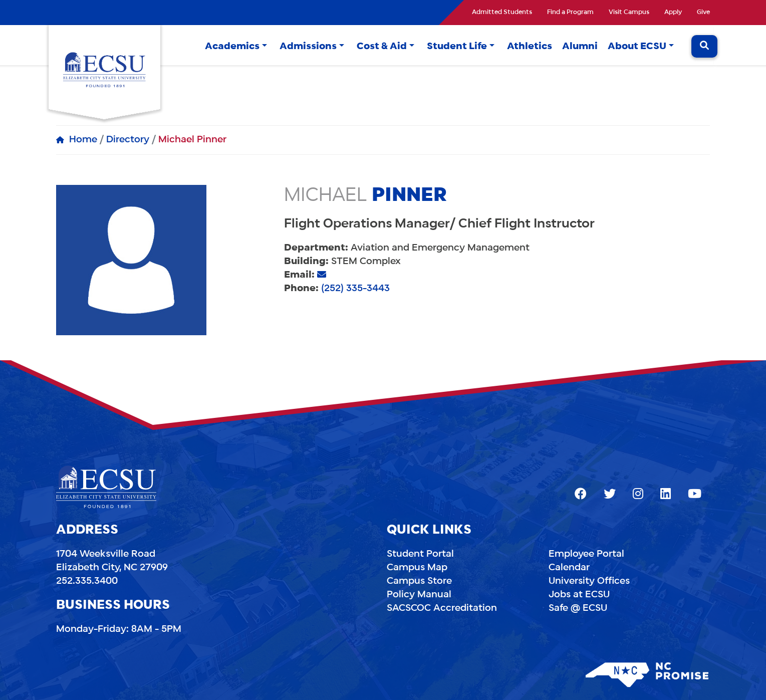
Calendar (569, 568)
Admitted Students (502, 13)
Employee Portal (586, 554)
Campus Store (419, 581)
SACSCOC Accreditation (442, 608)
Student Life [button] (457, 47)
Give (703, 13)
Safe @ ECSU (578, 608)
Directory (128, 140)
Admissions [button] (308, 47)
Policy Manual (419, 595)
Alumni (580, 47)
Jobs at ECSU (579, 595)
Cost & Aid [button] (382, 47)
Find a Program (570, 13)
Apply (673, 13)
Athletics (530, 47)
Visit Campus (629, 13)
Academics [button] (232, 47)
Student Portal (420, 554)
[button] (265, 47)
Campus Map (417, 568)
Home (83, 140)
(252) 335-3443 (355, 289)
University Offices (589, 581)
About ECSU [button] (637, 47)
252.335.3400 (87, 581)
